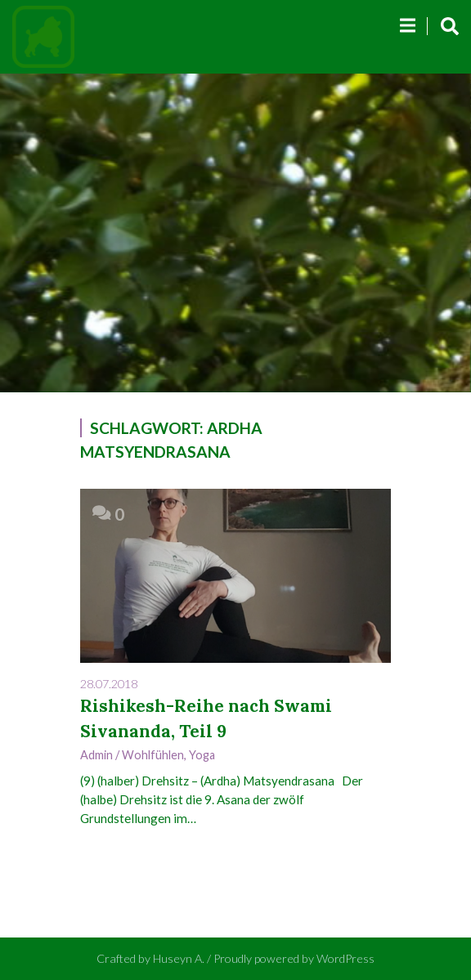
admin (96, 755)
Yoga (202, 755)
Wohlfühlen (153, 755)
